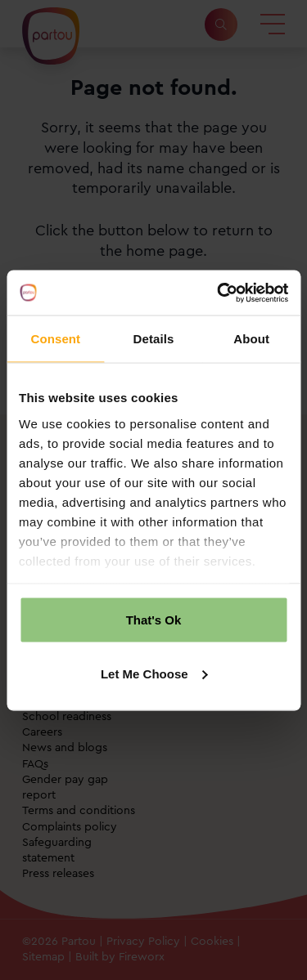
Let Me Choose (154, 673)
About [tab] (251, 339)
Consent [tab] (55, 339)
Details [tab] (154, 339)
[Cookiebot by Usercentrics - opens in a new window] (219, 293)
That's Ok (154, 620)
